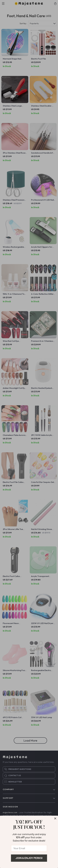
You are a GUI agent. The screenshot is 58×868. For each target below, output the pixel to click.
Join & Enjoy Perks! (29, 858)
